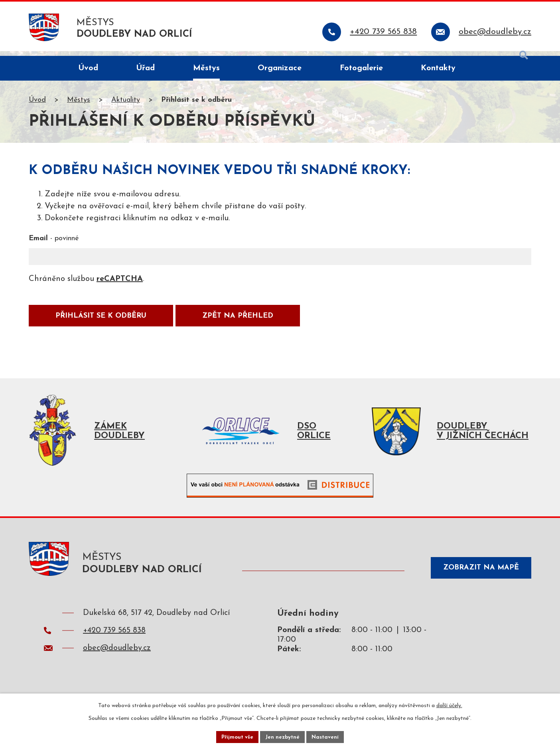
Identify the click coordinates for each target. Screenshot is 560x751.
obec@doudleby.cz (117, 657)
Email (54, 244)
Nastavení (327, 736)
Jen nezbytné (283, 736)
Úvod (37, 105)
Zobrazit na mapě (477, 576)
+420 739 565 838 (114, 640)
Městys (79, 105)
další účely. (449, 705)
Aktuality (126, 105)
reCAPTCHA (120, 284)
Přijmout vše (236, 736)
